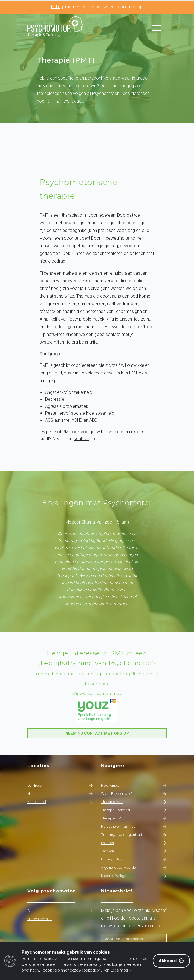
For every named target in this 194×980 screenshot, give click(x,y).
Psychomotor (134, 786)
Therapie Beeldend (134, 810)
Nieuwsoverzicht (60, 919)
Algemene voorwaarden (134, 868)
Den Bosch (60, 786)
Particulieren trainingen (134, 827)
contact (81, 439)
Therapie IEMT (134, 818)
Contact (60, 911)
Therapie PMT (134, 802)
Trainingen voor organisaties (134, 835)
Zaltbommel (60, 802)
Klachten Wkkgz (134, 876)
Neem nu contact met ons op (97, 733)
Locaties (134, 843)
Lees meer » (121, 970)
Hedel (60, 794)
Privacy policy (134, 859)
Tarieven (134, 851)
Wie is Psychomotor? (134, 794)
